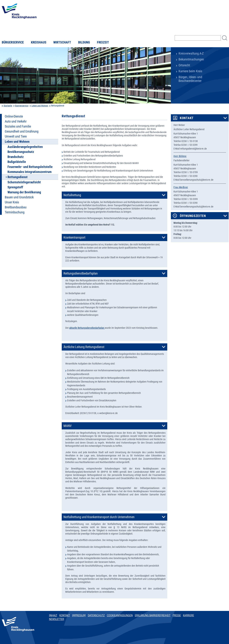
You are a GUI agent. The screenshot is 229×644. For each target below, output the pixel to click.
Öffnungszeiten (193, 216)
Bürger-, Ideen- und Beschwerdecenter (190, 79)
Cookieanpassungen (120, 615)
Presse (177, 615)
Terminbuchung (15, 212)
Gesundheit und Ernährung (22, 131)
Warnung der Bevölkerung (24, 192)
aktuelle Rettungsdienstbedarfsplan (87, 328)
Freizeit (103, 42)
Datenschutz (96, 615)
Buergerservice (22, 106)
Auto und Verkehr (16, 121)
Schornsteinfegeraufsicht (24, 182)
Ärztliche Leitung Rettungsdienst (84, 347)
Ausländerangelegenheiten (25, 147)
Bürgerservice (13, 42)
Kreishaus (39, 42)
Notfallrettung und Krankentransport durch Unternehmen (99, 517)
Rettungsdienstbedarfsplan (81, 273)
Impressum (79, 615)
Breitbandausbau (16, 207)
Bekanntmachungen (191, 59)
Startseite (8, 106)
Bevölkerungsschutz (21, 152)
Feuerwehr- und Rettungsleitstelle (30, 167)
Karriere (189, 615)
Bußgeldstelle (17, 162)
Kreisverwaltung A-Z (191, 53)
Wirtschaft (62, 42)
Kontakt (187, 118)
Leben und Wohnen (40, 106)
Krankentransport (74, 237)
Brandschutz (16, 157)
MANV (68, 426)
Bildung (84, 42)
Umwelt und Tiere (16, 136)
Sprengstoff (15, 187)
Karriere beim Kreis (190, 71)
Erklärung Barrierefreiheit (153, 615)
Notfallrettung (72, 195)
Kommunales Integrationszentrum (30, 172)
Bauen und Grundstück (19, 197)
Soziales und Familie (18, 126)
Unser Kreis (12, 202)
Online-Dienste (14, 116)
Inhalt (53, 615)
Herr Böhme (180, 156)
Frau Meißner (181, 187)
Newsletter (56, 619)
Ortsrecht (184, 65)
